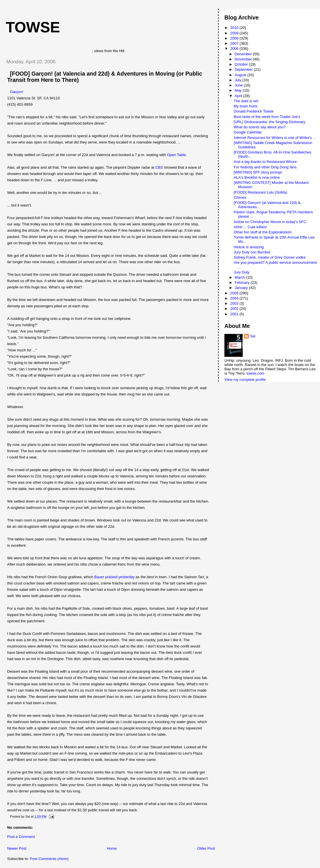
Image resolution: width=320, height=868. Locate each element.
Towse (33, 27)
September (244, 69)
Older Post (206, 848)
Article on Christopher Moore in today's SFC (270, 222)
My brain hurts (246, 106)
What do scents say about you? (260, 127)
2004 (235, 298)
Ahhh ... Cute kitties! (250, 227)
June (239, 85)
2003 (235, 303)
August (241, 75)
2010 (235, 28)
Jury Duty (242, 272)
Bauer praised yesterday (114, 577)
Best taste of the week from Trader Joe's (267, 117)
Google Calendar (248, 132)
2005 (235, 293)
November (244, 59)
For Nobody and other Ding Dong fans (265, 167)
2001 (235, 314)
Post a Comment (21, 837)
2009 (235, 33)
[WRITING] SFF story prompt (258, 172)
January (242, 288)
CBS (159, 167)
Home (112, 848)
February (243, 283)
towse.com (255, 373)
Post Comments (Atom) (49, 859)
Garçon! (17, 92)
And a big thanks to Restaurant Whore (265, 162)
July (239, 80)
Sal (253, 336)
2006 (235, 49)
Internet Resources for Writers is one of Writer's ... (275, 138)
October (242, 64)
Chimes (240, 197)
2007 (235, 43)
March (240, 277)
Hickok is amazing (249, 247)
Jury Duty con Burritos (252, 252)
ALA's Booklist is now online (257, 177)
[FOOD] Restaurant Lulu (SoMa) (260, 192)
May (239, 90)
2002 (235, 309)
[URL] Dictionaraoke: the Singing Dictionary (270, 122)
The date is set (246, 101)
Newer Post (17, 848)
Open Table (176, 155)
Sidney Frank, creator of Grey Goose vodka (270, 257)
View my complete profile (245, 380)
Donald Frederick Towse (254, 111)
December (244, 54)
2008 (235, 38)
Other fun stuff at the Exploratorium (263, 232)
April (239, 96)
